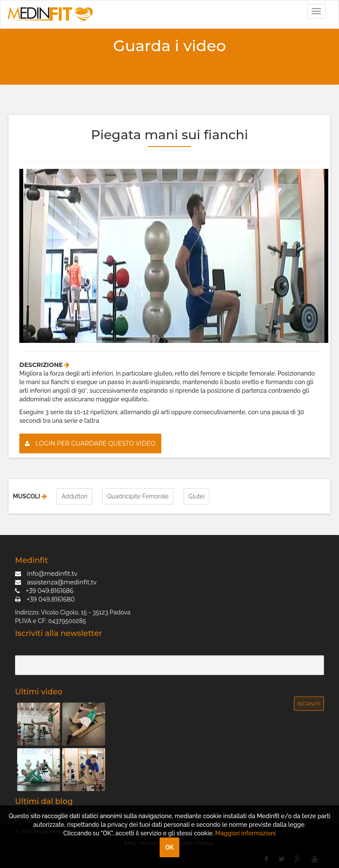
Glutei (197, 496)
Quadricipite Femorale (138, 496)
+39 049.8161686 (44, 591)
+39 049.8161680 (45, 599)
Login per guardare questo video (90, 443)
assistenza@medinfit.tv (56, 582)
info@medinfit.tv (46, 574)
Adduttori (74, 496)
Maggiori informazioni (246, 833)
